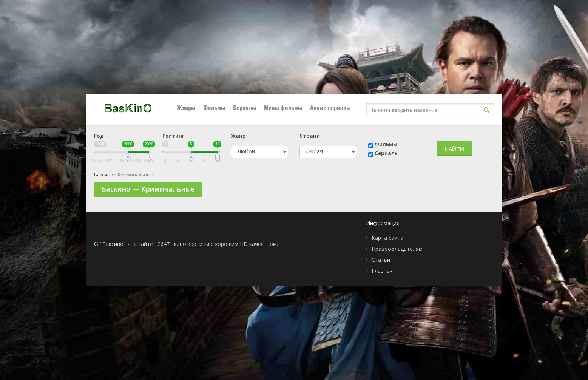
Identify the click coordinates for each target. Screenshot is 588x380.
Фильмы (214, 108)
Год (99, 136)
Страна (310, 136)
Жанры (186, 108)
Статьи (381, 260)
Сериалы (245, 108)
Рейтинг (173, 136)
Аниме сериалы (330, 108)
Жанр (238, 136)
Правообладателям (397, 249)
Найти (455, 149)
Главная (382, 271)
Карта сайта (387, 238)
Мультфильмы (283, 108)
